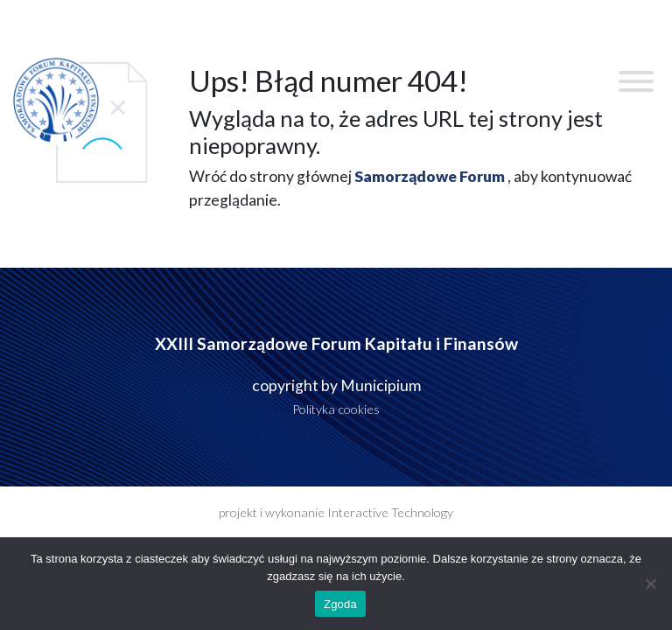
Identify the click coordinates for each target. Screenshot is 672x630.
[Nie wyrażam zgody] (650, 584)
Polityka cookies (336, 409)
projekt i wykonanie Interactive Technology (336, 512)
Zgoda (340, 604)
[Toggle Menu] (636, 81)
